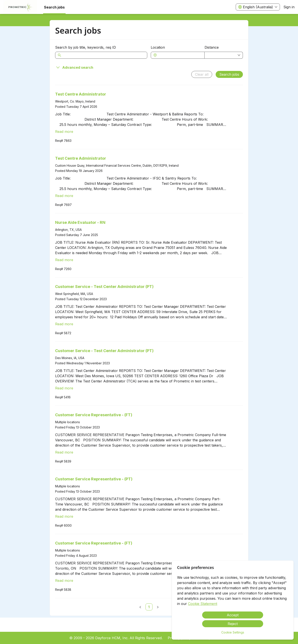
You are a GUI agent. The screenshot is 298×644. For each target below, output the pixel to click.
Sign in (289, 7)
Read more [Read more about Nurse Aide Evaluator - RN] (64, 260)
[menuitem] (20, 7)
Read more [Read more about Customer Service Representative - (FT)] (64, 452)
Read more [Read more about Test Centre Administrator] (64, 132)
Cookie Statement (203, 604)
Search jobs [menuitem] (54, 7)
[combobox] (180, 55)
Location (158, 47)
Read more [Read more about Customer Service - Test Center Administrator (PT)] (64, 324)
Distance (212, 47)
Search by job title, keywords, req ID (86, 47)
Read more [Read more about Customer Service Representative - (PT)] (64, 516)
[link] (149, 607)
